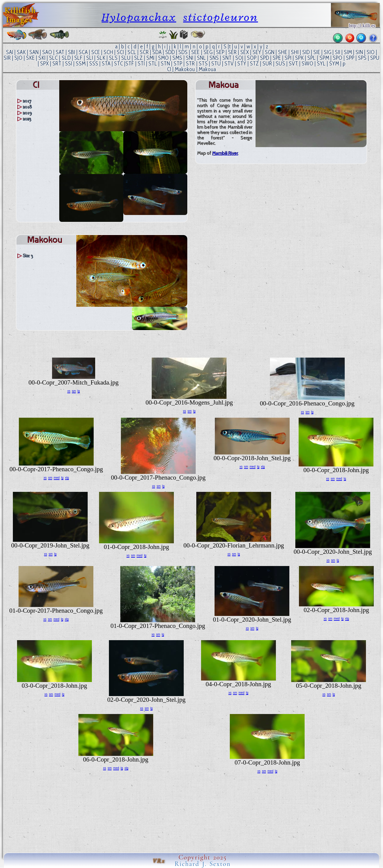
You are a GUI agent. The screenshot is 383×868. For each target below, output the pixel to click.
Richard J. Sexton (203, 864)
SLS (113, 58)
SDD (170, 52)
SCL (132, 52)
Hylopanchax (139, 17)
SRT (57, 64)
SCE (96, 52)
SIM (348, 52)
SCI (120, 52)
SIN (359, 52)
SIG (327, 52)
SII (338, 52)
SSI (69, 64)
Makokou (185, 69)
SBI (72, 52)
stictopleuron (221, 17)
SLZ (138, 58)
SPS (362, 58)
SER (232, 52)
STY (242, 64)
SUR (267, 64)
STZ (254, 64)
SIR (7, 58)
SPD (265, 58)
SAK (21, 52)
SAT (60, 52)
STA (106, 64)
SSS (94, 64)
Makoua (207, 69)
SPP (350, 58)
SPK (299, 58)
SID (306, 52)
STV (229, 64)
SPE (277, 58)
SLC (53, 58)
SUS (280, 64)
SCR (144, 52)
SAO (47, 52)
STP (178, 64)
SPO (338, 58)
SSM (81, 64)
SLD (66, 58)
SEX (245, 52)
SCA (83, 52)
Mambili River (225, 153)
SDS (183, 52)
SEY (257, 52)
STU (216, 64)
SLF (78, 58)
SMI (150, 58)
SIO (371, 52)
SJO (18, 58)
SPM (324, 58)
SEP (220, 52)
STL (153, 64)
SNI (190, 58)
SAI (10, 52)
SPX (44, 64)
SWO (307, 64)
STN (165, 64)
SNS (214, 58)
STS (203, 64)
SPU (375, 58)
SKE (30, 58)
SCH (108, 52)
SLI (90, 58)
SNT (227, 58)
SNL (201, 58)
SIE (317, 52)
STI (141, 64)
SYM (334, 64)
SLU (126, 58)
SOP (252, 58)
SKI (42, 58)
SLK (101, 58)
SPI (288, 58)
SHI (295, 52)
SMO (163, 58)
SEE (195, 52)
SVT (293, 64)
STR (190, 64)
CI (169, 69)
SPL (311, 58)
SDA (157, 52)
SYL (321, 64)
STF (130, 64)
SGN (270, 52)
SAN (34, 52)
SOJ (239, 58)
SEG (208, 52)
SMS (177, 58)
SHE (283, 52)
